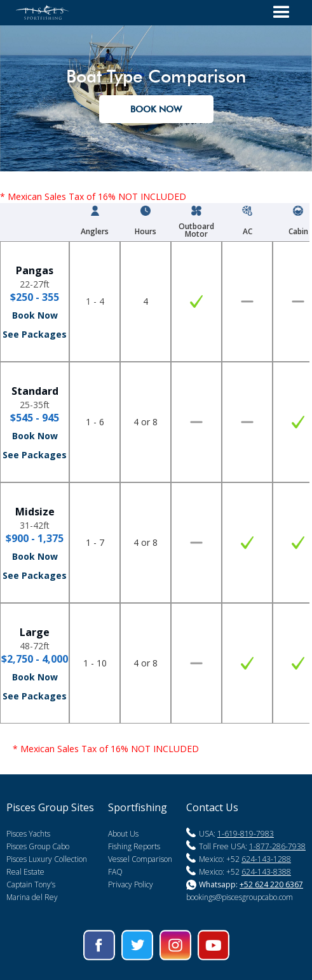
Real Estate (25, 872)
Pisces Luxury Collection (47, 859)
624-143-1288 (266, 859)
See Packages (35, 334)
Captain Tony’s (31, 884)
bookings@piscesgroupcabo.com (240, 897)
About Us (123, 834)
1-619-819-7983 (246, 834)
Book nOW (156, 109)
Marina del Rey (32, 897)
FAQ (115, 872)
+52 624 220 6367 (271, 884)
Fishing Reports (134, 846)
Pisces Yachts (28, 834)
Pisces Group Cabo (38, 846)
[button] (281, 13)
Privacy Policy (131, 884)
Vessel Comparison (140, 859)
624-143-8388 (266, 872)
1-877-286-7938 (277, 846)
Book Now (35, 315)
